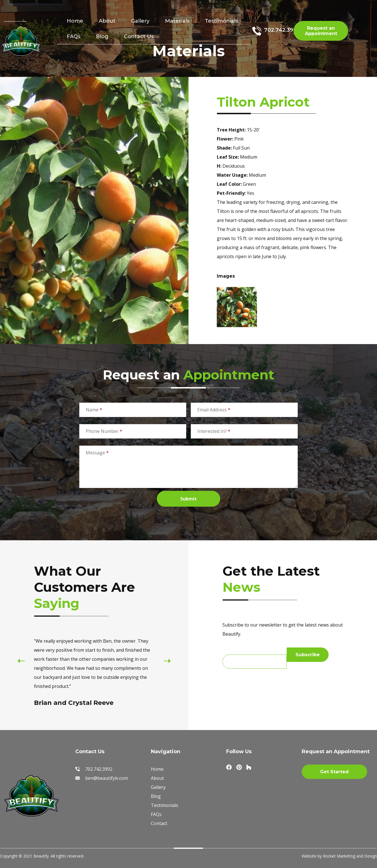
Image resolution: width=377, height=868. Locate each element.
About (107, 21)
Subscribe (308, 655)
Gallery (140, 21)
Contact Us (139, 36)
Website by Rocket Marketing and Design (339, 856)
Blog (102, 36)
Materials (177, 21)
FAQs (74, 36)
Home (75, 21)
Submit (188, 499)
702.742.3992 (282, 30)
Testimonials (221, 21)
